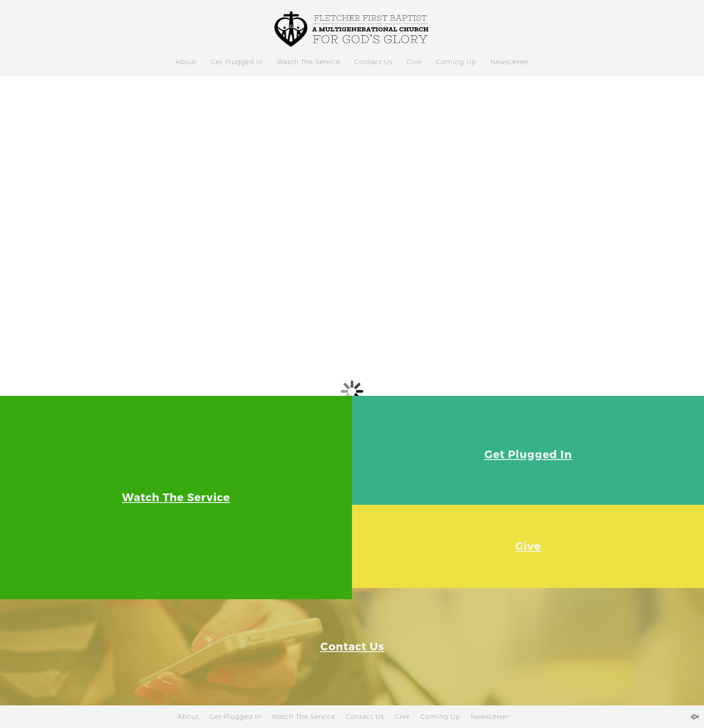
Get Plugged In (237, 62)
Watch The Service (309, 62)
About (186, 62)
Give (414, 62)
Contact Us (373, 62)
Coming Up (456, 62)
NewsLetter (509, 62)
